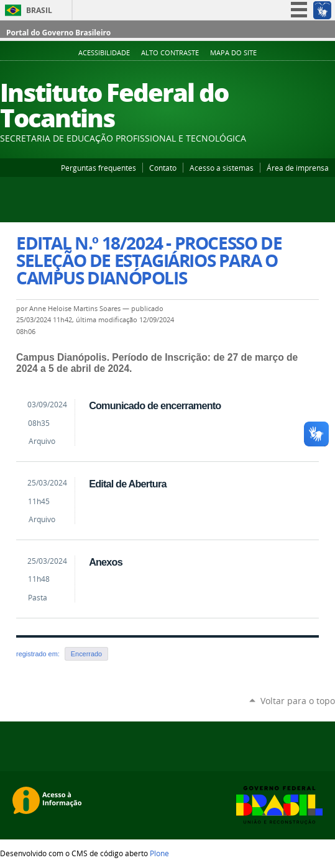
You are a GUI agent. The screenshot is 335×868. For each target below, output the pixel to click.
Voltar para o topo (298, 701)
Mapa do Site (233, 53)
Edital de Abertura (128, 484)
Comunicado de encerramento (155, 405)
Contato (163, 168)
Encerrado (86, 654)
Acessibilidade (104, 53)
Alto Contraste (170, 53)
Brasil (39, 10)
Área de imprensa (298, 168)
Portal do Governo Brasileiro (58, 33)
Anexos (106, 562)
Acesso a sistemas (222, 168)
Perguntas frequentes (99, 168)
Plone (159, 853)
